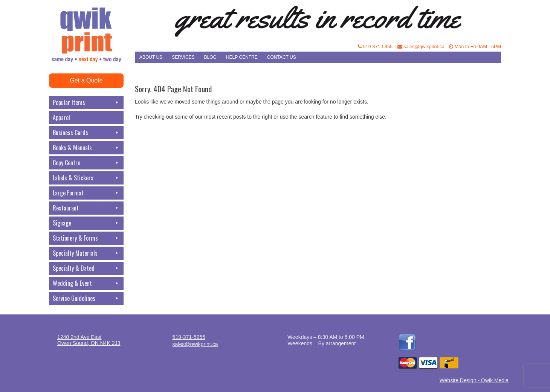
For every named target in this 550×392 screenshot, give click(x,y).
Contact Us (282, 57)
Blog (210, 57)
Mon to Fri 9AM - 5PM (475, 47)
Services (183, 57)
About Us (151, 57)
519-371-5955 (375, 47)
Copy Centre (86, 163)
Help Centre (242, 57)
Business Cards (86, 133)
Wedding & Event (86, 283)
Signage (86, 223)
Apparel (61, 117)
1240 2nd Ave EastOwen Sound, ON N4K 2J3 (89, 340)
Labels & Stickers (86, 178)
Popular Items (86, 103)
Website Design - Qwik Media (474, 380)
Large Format (86, 193)
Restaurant (86, 208)
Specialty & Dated (86, 268)
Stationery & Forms (86, 238)
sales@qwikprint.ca (421, 47)
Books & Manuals (86, 148)
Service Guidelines (86, 298)
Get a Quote (86, 80)
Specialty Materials (86, 253)
